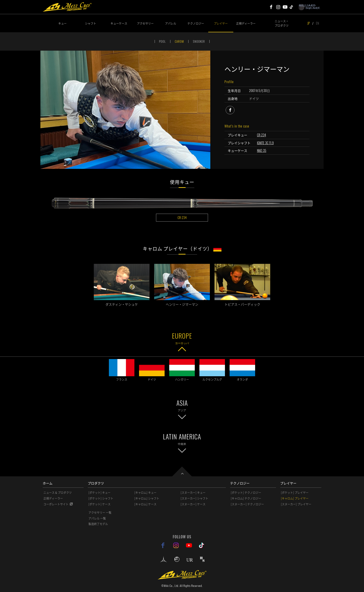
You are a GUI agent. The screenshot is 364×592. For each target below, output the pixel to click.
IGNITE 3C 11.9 (265, 143)
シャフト (91, 23)
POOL (162, 41)
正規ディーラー (246, 23)
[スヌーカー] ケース (193, 504)
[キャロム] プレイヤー (295, 498)
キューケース (119, 23)
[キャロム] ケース (145, 504)
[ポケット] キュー (99, 493)
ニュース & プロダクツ (58, 493)
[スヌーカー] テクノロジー (247, 504)
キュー (62, 23)
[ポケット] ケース (99, 504)
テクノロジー (196, 23)
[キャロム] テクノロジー (246, 498)
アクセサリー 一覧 (100, 513)
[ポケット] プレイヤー (295, 493)
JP (309, 23)
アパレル (171, 23)
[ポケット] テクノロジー (246, 493)
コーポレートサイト (56, 504)
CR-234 (262, 135)
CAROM (179, 41)
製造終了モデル (98, 524)
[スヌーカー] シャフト (194, 498)
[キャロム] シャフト (147, 498)
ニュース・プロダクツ (282, 23)
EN (317, 23)
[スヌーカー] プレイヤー (296, 504)
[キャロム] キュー (145, 493)
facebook (234, 109)
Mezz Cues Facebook (271, 7)
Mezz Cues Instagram (278, 7)
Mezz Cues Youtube (285, 7)
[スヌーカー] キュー (193, 493)
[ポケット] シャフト (101, 498)
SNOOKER (199, 41)
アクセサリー (145, 23)
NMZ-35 (262, 150)
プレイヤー (221, 23)
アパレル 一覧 (97, 518)
